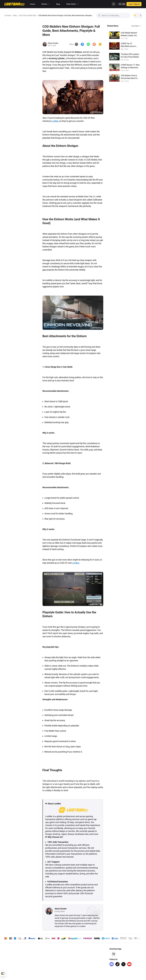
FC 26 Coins (9, 960)
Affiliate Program (77, 953)
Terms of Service (44, 957)
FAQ (39, 964)
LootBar (55, 121)
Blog (58, 4)
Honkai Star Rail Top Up (13, 957)
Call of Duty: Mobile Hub (27, 15)
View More (136, 26)
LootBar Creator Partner (79, 964)
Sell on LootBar (76, 960)
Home (33, 4)
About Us (41, 953)
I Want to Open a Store (79, 957)
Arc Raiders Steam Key (13, 967)
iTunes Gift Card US (11, 964)
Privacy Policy (43, 960)
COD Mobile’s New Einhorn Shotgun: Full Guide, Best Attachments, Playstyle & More (66, 15)
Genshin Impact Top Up (13, 953)
